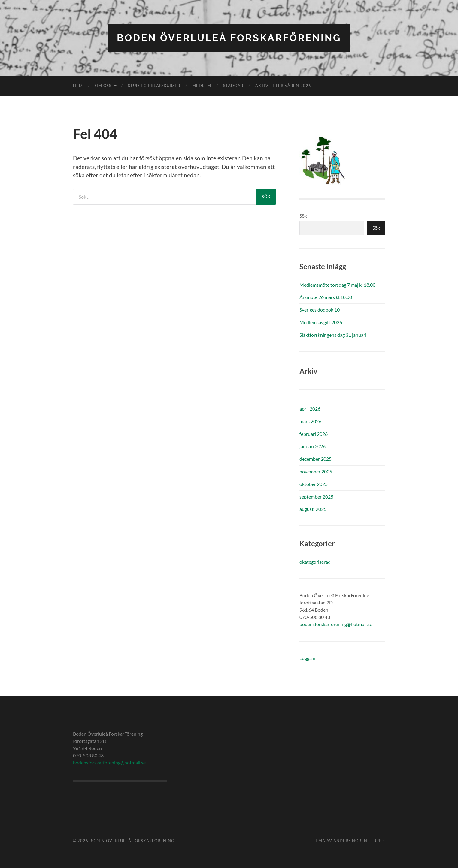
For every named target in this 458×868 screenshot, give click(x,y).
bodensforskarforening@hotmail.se (336, 624)
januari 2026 (312, 446)
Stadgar (233, 86)
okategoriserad (315, 562)
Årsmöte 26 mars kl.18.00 (326, 297)
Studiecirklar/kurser (154, 86)
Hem (78, 86)
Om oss (103, 86)
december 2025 (315, 459)
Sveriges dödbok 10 (320, 310)
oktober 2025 (314, 484)
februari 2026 (314, 434)
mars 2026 (310, 421)
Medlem (202, 86)
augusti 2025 (313, 509)
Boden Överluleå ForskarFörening (229, 38)
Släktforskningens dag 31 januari (333, 335)
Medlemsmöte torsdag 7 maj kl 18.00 (337, 285)
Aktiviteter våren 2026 (283, 86)
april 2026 (310, 409)
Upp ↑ (379, 841)
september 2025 (316, 497)
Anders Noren (350, 841)
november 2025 (316, 471)
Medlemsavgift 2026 (321, 322)
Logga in (308, 658)
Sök (303, 216)
